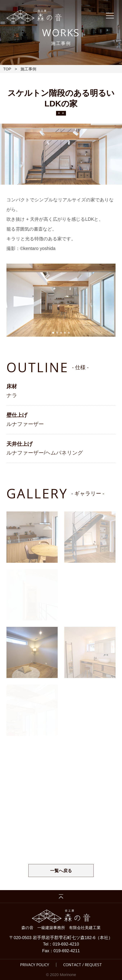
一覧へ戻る (61, 871)
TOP (7, 69)
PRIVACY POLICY (35, 965)
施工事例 (28, 69)
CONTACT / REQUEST (83, 965)
